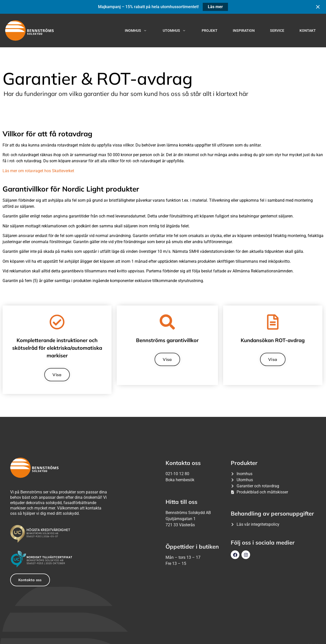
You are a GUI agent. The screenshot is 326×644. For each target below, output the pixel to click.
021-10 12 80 (177, 474)
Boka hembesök (180, 480)
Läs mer (215, 7)
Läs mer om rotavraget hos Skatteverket (38, 171)
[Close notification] (318, 7)
